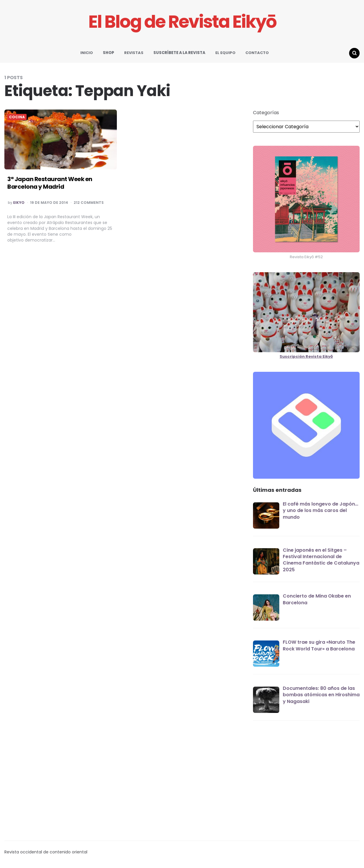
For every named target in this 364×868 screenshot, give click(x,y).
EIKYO (19, 203)
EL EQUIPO (225, 53)
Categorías (266, 113)
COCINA (17, 117)
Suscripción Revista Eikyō (306, 356)
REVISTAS (134, 53)
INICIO (87, 53)
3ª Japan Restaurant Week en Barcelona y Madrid (50, 183)
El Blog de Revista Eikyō (182, 22)
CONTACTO (257, 53)
